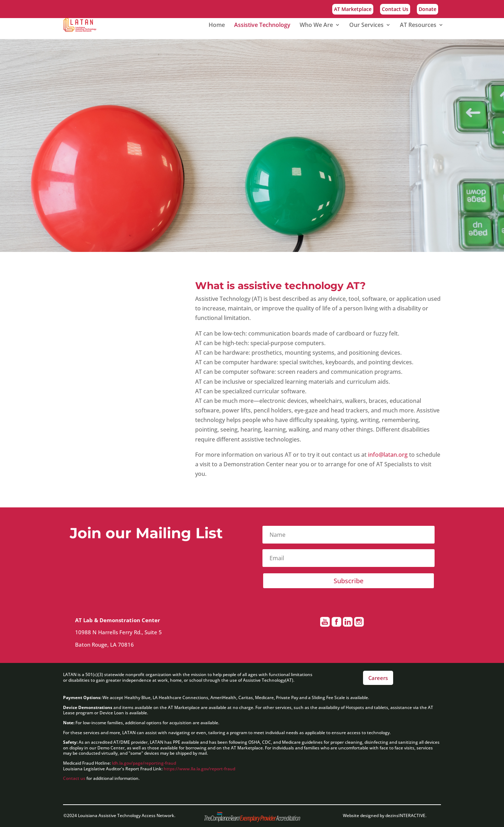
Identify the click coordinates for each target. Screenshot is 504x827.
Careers (378, 678)
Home (217, 26)
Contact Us (395, 10)
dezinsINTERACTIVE (405, 815)
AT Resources (418, 26)
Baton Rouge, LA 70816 (107, 645)
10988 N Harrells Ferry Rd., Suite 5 (119, 632)
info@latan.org (388, 455)
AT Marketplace (353, 10)
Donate (427, 10)
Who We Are (316, 26)
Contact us (74, 778)
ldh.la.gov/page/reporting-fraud (145, 763)
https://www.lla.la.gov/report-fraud (199, 769)
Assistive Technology (262, 26)
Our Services (366, 26)
